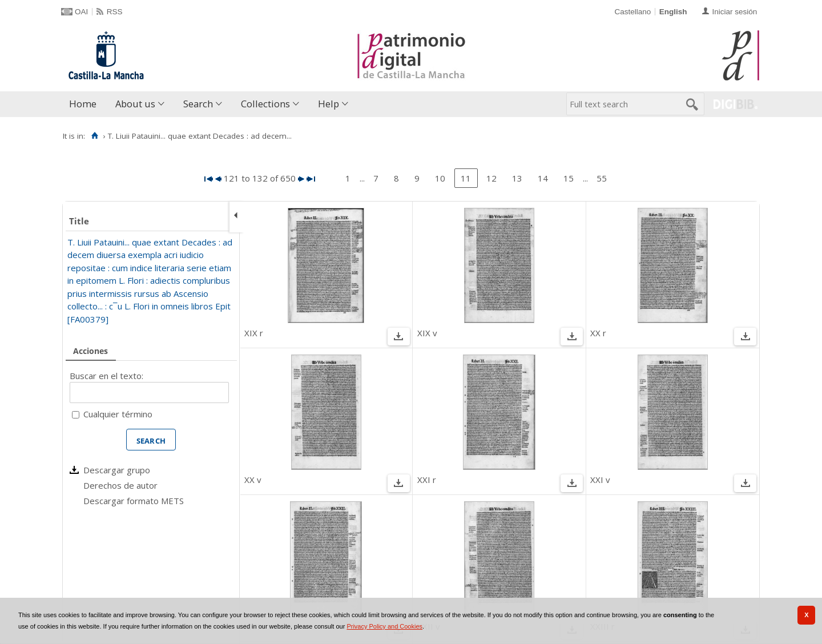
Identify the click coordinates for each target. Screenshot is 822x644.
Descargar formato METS (134, 501)
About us (135, 104)
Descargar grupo (117, 470)
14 (543, 178)
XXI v (600, 480)
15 (569, 178)
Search (198, 104)
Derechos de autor (120, 485)
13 (517, 178)
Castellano (632, 12)
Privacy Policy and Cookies (384, 626)
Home (83, 104)
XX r (598, 333)
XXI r (427, 480)
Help (329, 104)
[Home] (94, 136)
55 (602, 178)
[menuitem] (85, 104)
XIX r (254, 333)
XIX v (427, 333)
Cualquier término (118, 414)
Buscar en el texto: (106, 376)
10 (440, 178)
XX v (253, 480)
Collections (265, 104)
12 (491, 178)
